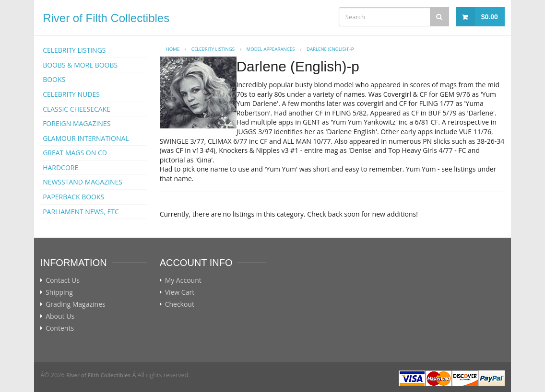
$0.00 (490, 17)
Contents (60, 328)
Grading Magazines (76, 304)
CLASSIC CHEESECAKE (77, 109)
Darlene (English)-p (330, 49)
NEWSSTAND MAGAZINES (83, 182)
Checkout (180, 304)
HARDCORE (60, 167)
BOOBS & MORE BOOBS (80, 65)
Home (173, 49)
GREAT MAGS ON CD (75, 153)
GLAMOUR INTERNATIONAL (86, 138)
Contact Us (63, 280)
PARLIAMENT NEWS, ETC (81, 212)
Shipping (59, 292)
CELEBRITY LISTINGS (74, 50)
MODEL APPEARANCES (271, 49)
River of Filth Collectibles (106, 18)
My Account (183, 280)
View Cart (180, 292)
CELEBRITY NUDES (71, 94)
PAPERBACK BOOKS (73, 197)
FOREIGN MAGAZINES (77, 123)
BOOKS (54, 79)
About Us (60, 316)
